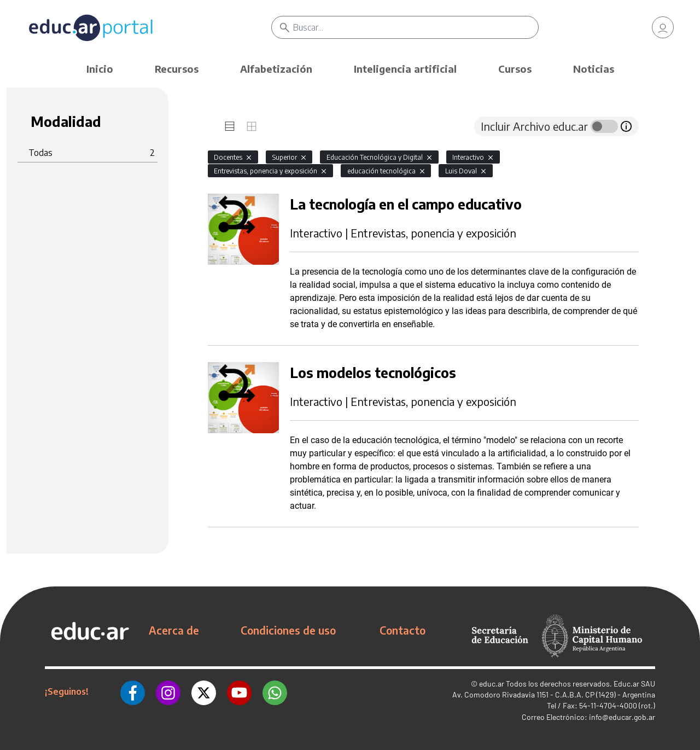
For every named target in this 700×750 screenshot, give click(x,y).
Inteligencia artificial (405, 69)
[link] (663, 27)
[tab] (230, 126)
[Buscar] (416, 27)
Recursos (177, 69)
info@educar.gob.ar (622, 717)
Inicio (100, 69)
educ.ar (492, 684)
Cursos (515, 69)
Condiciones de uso (288, 630)
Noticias (594, 69)
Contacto (402, 630)
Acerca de (174, 630)
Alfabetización (276, 69)
